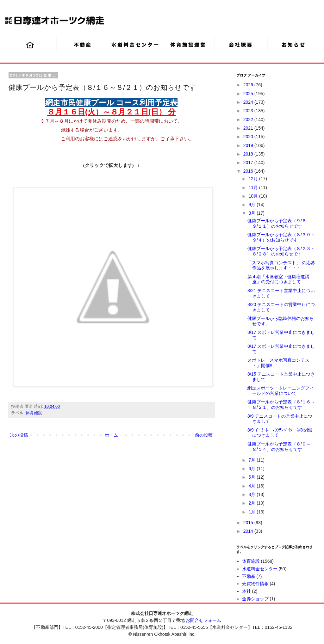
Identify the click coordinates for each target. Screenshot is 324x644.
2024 (249, 102)
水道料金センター (260, 569)
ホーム (111, 435)
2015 (249, 523)
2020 (249, 137)
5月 (252, 477)
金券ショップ (255, 599)
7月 (252, 460)
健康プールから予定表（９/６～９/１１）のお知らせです (279, 223)
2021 (249, 128)
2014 (249, 531)
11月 (254, 187)
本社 (246, 591)
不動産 (249, 576)
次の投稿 (19, 435)
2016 (249, 171)
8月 (252, 213)
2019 (249, 145)
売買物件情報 (255, 584)
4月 (252, 486)
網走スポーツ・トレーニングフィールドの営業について (281, 391)
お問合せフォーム (203, 620)
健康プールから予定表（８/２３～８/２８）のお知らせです (281, 251)
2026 (249, 85)
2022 (249, 120)
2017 (249, 163)
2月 (252, 503)
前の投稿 (204, 435)
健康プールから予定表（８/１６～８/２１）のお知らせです (281, 405)
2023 (249, 111)
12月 (254, 179)
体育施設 (34, 413)
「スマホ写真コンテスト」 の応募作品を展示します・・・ (281, 265)
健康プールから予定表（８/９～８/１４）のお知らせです (279, 447)
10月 (254, 196)
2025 (249, 94)
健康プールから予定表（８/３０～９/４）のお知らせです (281, 237)
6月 (252, 469)
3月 (252, 494)
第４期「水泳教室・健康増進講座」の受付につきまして (278, 279)
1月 (252, 512)
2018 (249, 154)
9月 (252, 205)
